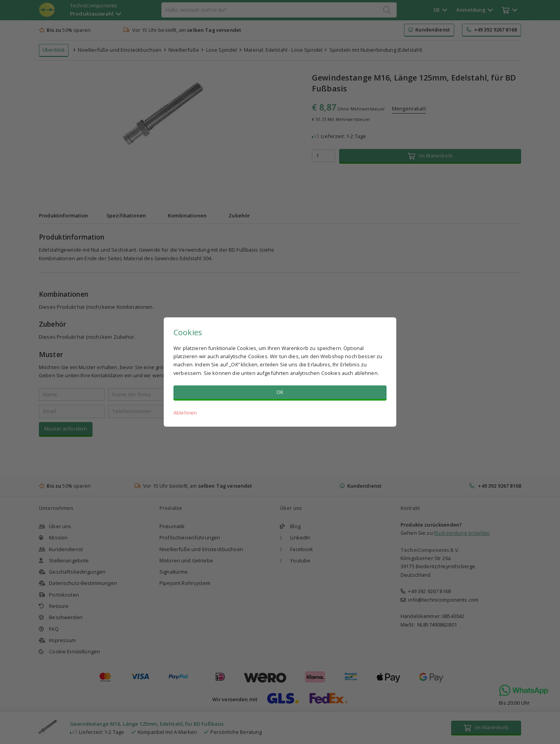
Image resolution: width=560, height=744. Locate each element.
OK (280, 392)
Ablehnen (185, 413)
